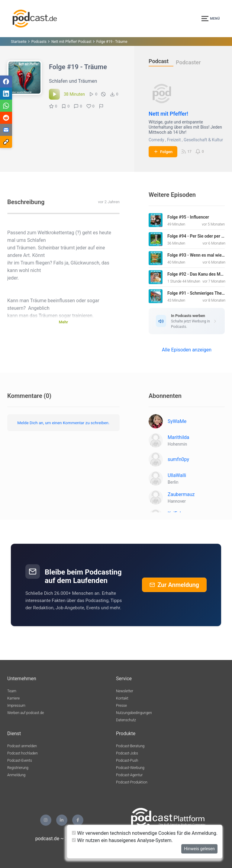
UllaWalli (177, 475)
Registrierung (18, 768)
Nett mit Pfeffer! (168, 114)
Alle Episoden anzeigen (187, 350)
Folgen (163, 152)
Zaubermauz (181, 494)
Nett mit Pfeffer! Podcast (71, 42)
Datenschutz (126, 720)
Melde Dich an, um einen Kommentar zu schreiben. (63, 423)
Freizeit (174, 140)
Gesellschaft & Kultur (203, 140)
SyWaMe (177, 421)
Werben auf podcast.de (26, 713)
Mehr (63, 322)
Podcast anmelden (22, 746)
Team (12, 691)
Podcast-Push (127, 761)
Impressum (16, 706)
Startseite (19, 42)
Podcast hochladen (23, 753)
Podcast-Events (20, 761)
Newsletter (125, 691)
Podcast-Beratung (130, 746)
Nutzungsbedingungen (134, 713)
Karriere (13, 698)
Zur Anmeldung (174, 585)
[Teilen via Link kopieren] (6, 142)
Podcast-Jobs (127, 753)
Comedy (156, 140)
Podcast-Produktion (132, 782)
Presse (121, 706)
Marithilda (179, 437)
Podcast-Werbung (130, 768)
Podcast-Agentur (129, 775)
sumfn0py (178, 459)
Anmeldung (16, 775)
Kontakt (122, 698)
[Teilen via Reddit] (6, 118)
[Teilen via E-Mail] (6, 130)
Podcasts (39, 42)
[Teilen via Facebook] (6, 82)
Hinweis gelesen (199, 849)
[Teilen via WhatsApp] (6, 106)
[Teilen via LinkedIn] (6, 94)
